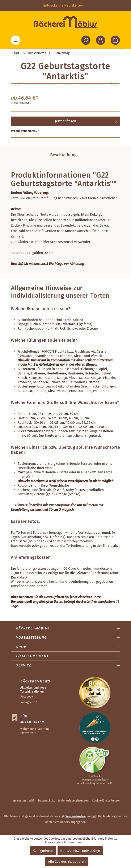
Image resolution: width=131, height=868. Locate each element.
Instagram (27, 702)
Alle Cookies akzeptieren (67, 862)
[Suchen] (86, 40)
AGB (32, 801)
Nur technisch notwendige (80, 851)
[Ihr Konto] (101, 40)
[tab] (63, 155)
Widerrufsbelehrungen (73, 801)
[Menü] (16, 40)
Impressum (18, 801)
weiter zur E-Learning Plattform (35, 731)
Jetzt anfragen (65, 121)
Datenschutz (46, 801)
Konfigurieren (43, 851)
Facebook (27, 697)
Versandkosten (76, 816)
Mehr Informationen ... (71, 842)
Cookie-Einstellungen (106, 801)
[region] (65, 6)
